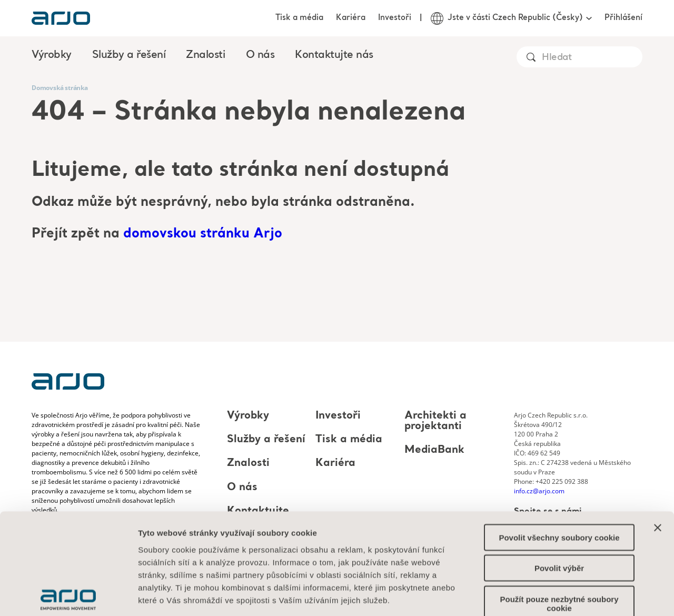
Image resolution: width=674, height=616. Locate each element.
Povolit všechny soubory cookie (559, 465)
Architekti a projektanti (435, 421)
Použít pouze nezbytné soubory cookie (559, 531)
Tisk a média (299, 18)
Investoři (395, 18)
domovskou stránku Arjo (203, 234)
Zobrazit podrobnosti (582, 595)
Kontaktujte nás (334, 55)
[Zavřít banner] (658, 455)
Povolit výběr (559, 496)
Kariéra (351, 18)
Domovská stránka (60, 88)
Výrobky (248, 416)
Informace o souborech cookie (199, 553)
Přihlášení (623, 18)
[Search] (592, 58)
